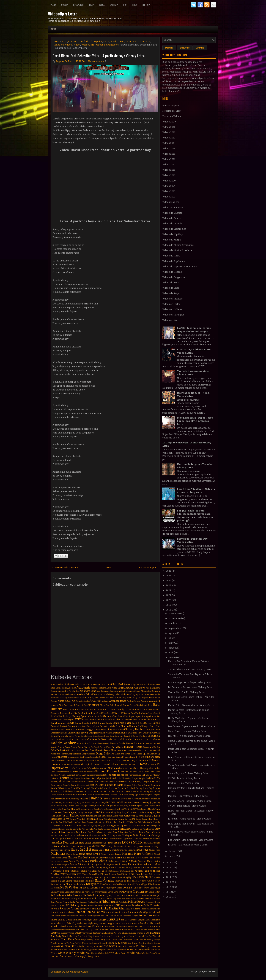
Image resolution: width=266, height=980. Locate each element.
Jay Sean (82, 803)
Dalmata (106, 744)
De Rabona (85, 750)
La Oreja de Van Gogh (80, 829)
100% (53, 685)
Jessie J (157, 803)
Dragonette (88, 757)
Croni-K (83, 739)
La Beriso (146, 822)
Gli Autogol (85, 788)
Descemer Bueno (125, 750)
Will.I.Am (150, 950)
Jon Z (69, 809)
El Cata (115, 761)
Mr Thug (124, 878)
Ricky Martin (109, 908)
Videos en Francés (172, 299)
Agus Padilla (118, 688)
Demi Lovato (97, 750)
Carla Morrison (146, 723)
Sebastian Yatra (142, 41)
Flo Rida (63, 781)
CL (73, 720)
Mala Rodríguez (130, 850)
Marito (59, 861)
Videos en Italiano (172, 309)
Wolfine (101, 953)
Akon (148, 688)
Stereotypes (56, 930)
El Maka (55, 765)
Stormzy (74, 930)
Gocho (105, 788)
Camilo (94, 723)
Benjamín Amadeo (144, 710)
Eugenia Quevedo (74, 775)
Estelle (146, 772)
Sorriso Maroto (132, 927)
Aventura (145, 701)
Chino (121, 730)
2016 (169, 868)
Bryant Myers (135, 716)
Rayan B (101, 905)
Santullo (82, 916)
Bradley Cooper (66, 716)
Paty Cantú (56, 899)
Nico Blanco (106, 884)
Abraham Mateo (152, 684)
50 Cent (87, 684)
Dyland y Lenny (129, 757)
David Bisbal (85, 41)
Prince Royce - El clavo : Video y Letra (188, 773)
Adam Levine (56, 688)
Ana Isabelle (100, 698)
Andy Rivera (127, 698)
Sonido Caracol (153, 923)
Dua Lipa (111, 757)
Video (77, 45)
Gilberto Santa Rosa (66, 788)
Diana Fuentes (61, 754)
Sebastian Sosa (116, 916)
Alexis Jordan (70, 694)
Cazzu (108, 726)
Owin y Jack (126, 892)
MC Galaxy (134, 846)
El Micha (63, 765)
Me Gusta (55, 871)
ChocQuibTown (152, 730)
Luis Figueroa (87, 846)
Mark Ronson (83, 861)
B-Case (85, 705)
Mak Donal (110, 850)
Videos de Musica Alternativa (178, 245)
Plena (53, 5)
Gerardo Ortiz (130, 785)
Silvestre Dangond (138, 920)
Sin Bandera (56, 923)
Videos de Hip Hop (173, 234)
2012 (169, 887)
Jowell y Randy (129, 809)
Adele (64, 688)
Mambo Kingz (72, 854)
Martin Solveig (121, 864)
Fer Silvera (123, 778)
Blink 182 (119, 713)
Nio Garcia (55, 888)
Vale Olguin (133, 943)
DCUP (146, 739)
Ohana (119, 888)
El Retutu (152, 765)
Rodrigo (60, 912)
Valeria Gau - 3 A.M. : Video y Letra (186, 692)
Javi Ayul (75, 803)
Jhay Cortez (69, 806)
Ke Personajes (90, 819)
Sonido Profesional (77, 926)
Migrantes (76, 874)
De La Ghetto (63, 750)
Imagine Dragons (153, 795)
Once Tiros (139, 888)
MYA (141, 846)
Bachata (114, 5)
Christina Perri (136, 733)
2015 (169, 872)
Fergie (142, 778)
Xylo (107, 953)
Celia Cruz (116, 726)
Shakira (113, 919)
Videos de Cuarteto (173, 218)
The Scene (105, 936)
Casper (90, 726)
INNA (120, 795)
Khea (150, 819)
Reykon (55, 909)
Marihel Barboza (134, 858)
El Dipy (131, 761)
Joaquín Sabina (117, 806)
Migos (67, 874)
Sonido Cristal (58, 926)
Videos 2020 (169, 181)
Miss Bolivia (149, 874)
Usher (111, 943)
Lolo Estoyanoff (59, 839)
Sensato (78, 920)
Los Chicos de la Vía (137, 839)
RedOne (109, 905)
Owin (116, 892)
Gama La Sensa (70, 785)
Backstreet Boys (144, 705)
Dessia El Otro (141, 750)
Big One (78, 713)
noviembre (175, 618)
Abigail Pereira (137, 685)
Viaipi (147, 946)
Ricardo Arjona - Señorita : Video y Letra (190, 801)
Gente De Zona (96, 785)
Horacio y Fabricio (109, 795)
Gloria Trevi (96, 788)
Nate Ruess (90, 881)
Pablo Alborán (58, 895)
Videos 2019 (169, 175)
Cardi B (135, 723)
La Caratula (155, 822)
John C (141, 806)
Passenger (155, 895)
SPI (150, 912)
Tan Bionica (128, 930)
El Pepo (96, 765)
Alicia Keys (111, 694)
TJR (92, 930)
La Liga (128, 826)
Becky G (123, 709)
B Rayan (78, 705)
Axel (61, 705)
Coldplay (119, 736)
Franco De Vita (88, 782)
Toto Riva (117, 940)
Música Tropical (171, 105)
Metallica (83, 871)
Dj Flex (146, 754)
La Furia (86, 826)
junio (171, 643)
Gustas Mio (78, 792)
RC (68, 905)
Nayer (117, 881)
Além (152, 694)
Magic (56, 850)
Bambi (66, 710)
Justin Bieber (70, 816)
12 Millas (60, 685)
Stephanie (155, 927)
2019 (169, 605)
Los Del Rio (151, 839)
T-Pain (81, 930)
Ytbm (157, 953)
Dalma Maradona (94, 744)
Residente (126, 905)
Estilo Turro (155, 772)
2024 (169, 581)
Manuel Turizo (114, 854)
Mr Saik (116, 878)
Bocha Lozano (148, 713)
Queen (62, 905)
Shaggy (102, 920)
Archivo (200, 48)
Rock (135, 5)
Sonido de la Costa (98, 926)
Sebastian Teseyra (130, 916)
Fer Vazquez (133, 778)
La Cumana (67, 826)
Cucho (110, 739)
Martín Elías (154, 864)
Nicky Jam (93, 884)
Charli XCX (70, 730)
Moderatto (78, 878)
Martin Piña (76, 864)
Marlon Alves (113, 861)
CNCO (79, 719)
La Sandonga (123, 829)
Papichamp (103, 895)
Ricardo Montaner (90, 909)
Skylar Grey (93, 923)
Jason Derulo (56, 803)
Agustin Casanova (135, 688)
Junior (58, 816)
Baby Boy (105, 705)
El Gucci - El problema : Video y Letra (188, 845)
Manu (103, 854)
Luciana (55, 846)
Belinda (132, 709)
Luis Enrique (75, 846)
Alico (118, 694)
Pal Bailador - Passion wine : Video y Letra (190, 687)
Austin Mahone (134, 701)
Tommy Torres (93, 940)
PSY (147, 892)
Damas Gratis (118, 743)
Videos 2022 (169, 191)
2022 (169, 590)
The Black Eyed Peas (109, 933)
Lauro (61, 835)
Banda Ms (75, 709)
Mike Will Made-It (103, 874)
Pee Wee (122, 899)
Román (109, 912)
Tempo (71, 933)
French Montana (129, 781)
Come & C (128, 736)
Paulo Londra (99, 899)
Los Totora (109, 843)
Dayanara (148, 747)
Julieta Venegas (147, 812)
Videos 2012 (169, 138)
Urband (103, 943)
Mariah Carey (98, 858)
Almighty (134, 694)
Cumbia (65, 5)
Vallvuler (81, 946)
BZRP (98, 705)
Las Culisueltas (121, 832)
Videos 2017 (169, 164)
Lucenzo (156, 843)
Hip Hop (146, 5)
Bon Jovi (55, 716)
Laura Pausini (146, 832)
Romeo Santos (95, 912)
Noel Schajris (91, 888)
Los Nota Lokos (83, 843)
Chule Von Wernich (151, 733)
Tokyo (83, 940)
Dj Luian (154, 754)
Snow (121, 923)
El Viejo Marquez (100, 768)
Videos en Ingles (171, 304)
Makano (120, 850)
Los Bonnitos (102, 839)
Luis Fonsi (100, 846)
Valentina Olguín (146, 943)
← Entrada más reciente (65, 568)
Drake (96, 757)
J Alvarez (83, 799)
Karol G (149, 816)
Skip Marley (78, 923)
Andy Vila (137, 698)
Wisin (61, 953)
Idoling (131, 795)
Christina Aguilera (120, 733)
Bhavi (72, 713)
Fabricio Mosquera (118, 775)
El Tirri (79, 768)
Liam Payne (94, 835)
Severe (96, 920)
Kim (69, 822)
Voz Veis (118, 950)
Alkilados (125, 694)
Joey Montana (131, 806)
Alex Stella (125, 691)
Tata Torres (148, 930)
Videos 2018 (88, 45)
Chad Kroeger (143, 726)
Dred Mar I (103, 757)
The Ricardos (75, 936)
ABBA (100, 685)
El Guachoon (142, 761)
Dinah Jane (119, 754)
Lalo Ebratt (82, 832)
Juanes (97, 812)
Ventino (132, 946)
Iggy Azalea (140, 795)
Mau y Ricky (102, 867)
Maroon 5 (125, 861)
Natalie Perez (78, 881)
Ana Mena (110, 698)
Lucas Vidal (147, 843)
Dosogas (72, 757)
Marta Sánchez (139, 861)
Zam (52, 956)
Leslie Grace (82, 835)
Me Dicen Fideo (153, 868)
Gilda (78, 788)
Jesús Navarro (56, 806)
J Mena (107, 799)
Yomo (152, 953)
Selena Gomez (66, 920)
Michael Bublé (128, 871)
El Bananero (100, 761)
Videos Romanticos (173, 207)
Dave (109, 747)
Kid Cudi (59, 822)
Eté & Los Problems (59, 775)
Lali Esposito (68, 832)
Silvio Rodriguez (153, 920)
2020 (169, 600)
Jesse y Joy (148, 802)
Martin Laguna (63, 864)
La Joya (102, 826)
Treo (141, 940)
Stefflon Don (144, 927)
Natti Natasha (104, 881)
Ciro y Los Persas (73, 736)
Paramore (125, 895)
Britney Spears (81, 716)
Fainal (139, 775)
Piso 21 (98, 902)
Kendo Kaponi (111, 819)
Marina (145, 858)
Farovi (56, 778)
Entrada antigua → (149, 568)
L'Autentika (111, 822)
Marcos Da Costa (79, 857)
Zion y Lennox (67, 956)
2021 (169, 595)
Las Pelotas (134, 832)
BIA (90, 705)
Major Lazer (98, 850)
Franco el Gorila (114, 782)
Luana (118, 843)
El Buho (109, 761)
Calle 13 (119, 720)
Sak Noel (156, 912)
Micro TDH (60, 874)
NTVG (140, 877)
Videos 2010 (169, 127)
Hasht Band (155, 792)
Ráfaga (145, 912)
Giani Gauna (144, 785)
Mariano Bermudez (116, 858)
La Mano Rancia (140, 826)
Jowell (117, 809)
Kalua (110, 816)
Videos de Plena (171, 256)
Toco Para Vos (71, 939)
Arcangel (95, 701)
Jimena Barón (102, 806)
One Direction (152, 888)
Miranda (139, 874)
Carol (84, 726)
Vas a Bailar (123, 946)
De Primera (76, 750)
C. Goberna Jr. (66, 720)
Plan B (114, 902)
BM (93, 705)
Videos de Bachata (172, 213)
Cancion (73, 41)
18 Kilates (69, 684)
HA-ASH (133, 792)
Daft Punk (82, 744)
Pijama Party (69, 902)
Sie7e (127, 920)
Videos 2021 (169, 186)
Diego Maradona (89, 754)
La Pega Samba (97, 829)
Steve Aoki (65, 930)
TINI (87, 930)
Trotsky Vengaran (58, 943)
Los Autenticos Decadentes (81, 839)
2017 (169, 863)
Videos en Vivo (170, 320)
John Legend (150, 806)
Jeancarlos (100, 803)
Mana (82, 854)
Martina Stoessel (137, 864)
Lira (148, 835)
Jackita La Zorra (119, 799)
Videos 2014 (169, 148)
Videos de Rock (171, 283)
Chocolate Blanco (66, 733)
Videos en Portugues (173, 315)
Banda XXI (103, 709)
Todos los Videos (63, 45)
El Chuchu (123, 761)
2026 (169, 571)
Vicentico (155, 946)
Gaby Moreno (56, 785)
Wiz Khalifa (92, 953)
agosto (172, 633)
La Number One (63, 829)
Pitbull (106, 902)
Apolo (86, 701)
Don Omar (62, 757)
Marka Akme (98, 861)
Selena (54, 920)
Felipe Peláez (113, 778)
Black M (111, 713)
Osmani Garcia (107, 892)
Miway (70, 877)
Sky (85, 923)
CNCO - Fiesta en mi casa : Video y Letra (190, 669)
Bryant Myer (123, 716)
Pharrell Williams (145, 899)
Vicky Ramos (57, 950)
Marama (128, 854)
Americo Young (86, 697)
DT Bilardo (154, 739)
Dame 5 (131, 743)
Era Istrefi (133, 772)
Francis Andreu (75, 782)
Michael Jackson (143, 871)
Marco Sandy (62, 858)
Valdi (125, 943)
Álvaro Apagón (81, 956)
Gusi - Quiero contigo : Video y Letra (187, 731)
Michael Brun (116, 871)
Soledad (142, 923)
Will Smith (140, 950)
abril (171, 653)
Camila (70, 723)
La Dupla (77, 826)
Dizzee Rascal (136, 754)
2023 (169, 585)
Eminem (101, 771)
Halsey (146, 792)
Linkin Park (139, 835)
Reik (117, 905)
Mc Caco (142, 867)
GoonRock (131, 788)
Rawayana (92, 905)
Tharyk (85, 933)
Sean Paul (104, 916)
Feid (94, 778)
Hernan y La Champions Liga (78, 795)
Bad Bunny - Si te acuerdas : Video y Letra (190, 840)
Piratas (91, 902)
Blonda (127, 713)
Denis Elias (110, 750)
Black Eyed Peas (99, 713)
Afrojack (72, 688)
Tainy (96, 930)
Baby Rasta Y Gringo (120, 705)
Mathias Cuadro (59, 867)
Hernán (97, 795)
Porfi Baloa (123, 902)
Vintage (99, 950)
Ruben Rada (136, 912)
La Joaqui (94, 826)
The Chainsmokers (127, 933)
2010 (169, 897)
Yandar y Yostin (119, 953)
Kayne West (76, 819)
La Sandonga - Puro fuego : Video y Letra (190, 682)
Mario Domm (154, 858)
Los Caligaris (124, 839)
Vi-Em (140, 946)
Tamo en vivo (115, 930)
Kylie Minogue (100, 822)
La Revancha (109, 829)
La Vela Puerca (147, 829)
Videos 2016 (169, 159)
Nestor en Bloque (64, 884)
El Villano (113, 768)
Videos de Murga (172, 240)
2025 (169, 576)
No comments (96, 61)
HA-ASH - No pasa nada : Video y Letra (189, 736)
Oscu (97, 892)
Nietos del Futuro (134, 884)
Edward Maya (56, 761)
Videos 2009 (169, 122)
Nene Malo (146, 881)
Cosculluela (154, 736)
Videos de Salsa (171, 288)
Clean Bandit (98, 736)
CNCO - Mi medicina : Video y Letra (187, 806)
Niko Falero (154, 884)
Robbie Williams (148, 909)
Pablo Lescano (75, 895)
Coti (52, 739)
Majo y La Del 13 (81, 850)
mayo (172, 648)
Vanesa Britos (108, 946)
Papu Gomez (114, 895)
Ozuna (138, 891)
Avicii (153, 701)
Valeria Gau (68, 946)
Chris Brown (81, 733)
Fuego (145, 782)
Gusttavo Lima (122, 792)
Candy (109, 723)
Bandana (113, 710)
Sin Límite (67, 923)
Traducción (127, 940)
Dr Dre (80, 757)
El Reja (141, 764)
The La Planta (153, 933)
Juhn (117, 812)
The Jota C (141, 933)
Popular (169, 48)
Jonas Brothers (80, 809)
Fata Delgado (75, 778)
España (98, 41)
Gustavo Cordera (107, 791)
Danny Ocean (77, 747)
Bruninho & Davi (97, 716)
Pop (125, 5)
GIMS (157, 782)
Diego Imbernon (75, 754)
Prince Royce (137, 902)
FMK (105, 775)
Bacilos (133, 705)
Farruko (64, 778)
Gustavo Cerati (91, 791)
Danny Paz (89, 747)
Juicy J (123, 812)
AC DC (106, 684)
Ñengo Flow (93, 956)
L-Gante (121, 822)
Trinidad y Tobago (152, 940)
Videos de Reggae (172, 272)
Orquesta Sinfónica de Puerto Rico (79, 892)
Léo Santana (118, 846)
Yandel (131, 953)
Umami (85, 943)
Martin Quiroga (91, 864)
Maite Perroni (65, 850)
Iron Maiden (72, 799)
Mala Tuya (143, 850)
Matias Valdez (88, 867)
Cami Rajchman (58, 723)
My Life (132, 877)
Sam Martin (56, 916)
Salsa (102, 5)
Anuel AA (70, 701)
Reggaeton (78, 5)
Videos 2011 (169, 132)
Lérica (126, 846)
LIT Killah (130, 822)
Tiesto (131, 936)
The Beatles (94, 933)
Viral (105, 950)
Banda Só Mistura (89, 710)
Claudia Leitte (87, 736)
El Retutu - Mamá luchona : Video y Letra (190, 819)
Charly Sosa (100, 730)
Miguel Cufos (88, 874)
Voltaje (110, 950)
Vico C (66, 950)
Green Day (148, 788)
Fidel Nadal (150, 778)
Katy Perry (63, 819)
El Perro (104, 765)
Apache (80, 701)
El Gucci (154, 760)
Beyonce (64, 713)
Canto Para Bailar (122, 723)
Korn (79, 822)
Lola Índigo (155, 835)
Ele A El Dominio (125, 768)
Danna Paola (64, 747)
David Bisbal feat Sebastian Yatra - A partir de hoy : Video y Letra (98, 56)
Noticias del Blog (171, 111)
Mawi (111, 867)
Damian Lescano (145, 743)
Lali (59, 832)
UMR (78, 943)
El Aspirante (89, 761)
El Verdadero (87, 768)
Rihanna (124, 908)
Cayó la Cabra (99, 726)
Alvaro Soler (144, 694)
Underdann (94, 943)
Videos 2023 (169, 197)
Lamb (101, 832)
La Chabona (56, 826)
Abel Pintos (124, 684)
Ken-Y (102, 819)
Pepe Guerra (131, 899)
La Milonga (153, 826)
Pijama (59, 902)
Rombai (80, 912)
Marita (53, 861)
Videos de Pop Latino (174, 261)
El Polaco (113, 765)
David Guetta (134, 747)
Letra (106, 41)
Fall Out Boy (148, 775)
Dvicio (119, 757)
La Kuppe (120, 826)
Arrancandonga (118, 701)
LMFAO (138, 822)
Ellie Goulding (139, 768)
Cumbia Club (119, 739)
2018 (64, 41)
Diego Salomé (105, 753)
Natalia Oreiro (65, 881)
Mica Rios (93, 871)
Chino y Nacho (134, 729)
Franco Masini (101, 782)
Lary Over (108, 832)
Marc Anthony (144, 854)
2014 (169, 877)
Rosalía (127, 912)
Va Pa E (119, 943)
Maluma (58, 854)
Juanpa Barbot (109, 812)
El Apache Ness (76, 761)
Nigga (145, 884)
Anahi (118, 698)
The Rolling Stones (90, 936)
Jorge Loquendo (108, 809)
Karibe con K (131, 816)
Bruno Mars (111, 716)
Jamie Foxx (146, 799)
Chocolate (55, 733)
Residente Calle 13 (142, 905)
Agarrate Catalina (98, 688)
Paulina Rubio (84, 899)
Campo (102, 723)
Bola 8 (157, 713)
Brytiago (146, 716)
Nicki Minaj (79, 884)
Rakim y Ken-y (79, 905)
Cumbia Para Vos (134, 739)
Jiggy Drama (89, 806)
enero (172, 856)
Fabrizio (132, 775)
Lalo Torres (93, 832)
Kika (65, 822)
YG (111, 953)
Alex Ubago (135, 691)
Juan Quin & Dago (84, 812)
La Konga (110, 826)
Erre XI (140, 772)
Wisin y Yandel (76, 953)
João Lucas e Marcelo (146, 809)
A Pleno (94, 685)
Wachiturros (128, 950)
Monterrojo (100, 877)
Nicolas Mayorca (120, 884)
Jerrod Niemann (135, 803)
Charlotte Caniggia (84, 730)
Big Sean (86, 713)
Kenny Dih (123, 819)
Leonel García (69, 835)
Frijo (140, 782)
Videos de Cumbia (172, 223)
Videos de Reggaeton (108, 45)
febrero (173, 851)
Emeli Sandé (66, 772)
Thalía (78, 933)
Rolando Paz (69, 912)
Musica (114, 41)
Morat (110, 877)
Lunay (110, 846)
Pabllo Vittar (154, 892)
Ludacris (64, 846)
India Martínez (58, 799)
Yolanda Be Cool (143, 953)
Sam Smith (66, 916)
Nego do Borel (133, 881)
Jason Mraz (66, 803)
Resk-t (157, 905)
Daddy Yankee (63, 743)
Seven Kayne (87, 920)
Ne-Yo (123, 881)
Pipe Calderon (81, 902)
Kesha (132, 819)
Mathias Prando (74, 868)
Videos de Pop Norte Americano (180, 267)
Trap (91, 5)
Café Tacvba (90, 720)
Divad (127, 754)
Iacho (126, 795)
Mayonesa (133, 868)
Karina (142, 816)
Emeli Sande (56, 772)
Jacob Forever (134, 799)
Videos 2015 (169, 154)
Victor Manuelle (77, 950)
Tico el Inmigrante (119, 936)
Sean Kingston (93, 916)
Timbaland (139, 936)
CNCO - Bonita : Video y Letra (184, 778)
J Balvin (95, 798)
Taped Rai (139, 930)
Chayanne (112, 729)
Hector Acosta (57, 795)
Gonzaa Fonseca (117, 788)
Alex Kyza (101, 691)
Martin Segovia (107, 864)
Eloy (147, 768)
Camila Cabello (82, 723)
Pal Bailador (90, 895)
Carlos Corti (62, 726)
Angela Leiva (148, 698)
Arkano (105, 701)
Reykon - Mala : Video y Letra (184, 783)
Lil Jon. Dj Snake (114, 835)
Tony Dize (106, 940)
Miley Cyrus (128, 874)
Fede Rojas (86, 778)
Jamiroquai (155, 799)
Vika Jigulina (90, 950)
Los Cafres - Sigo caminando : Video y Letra (192, 726)
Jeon (126, 803)
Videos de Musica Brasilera (177, 250)
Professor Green (153, 902)
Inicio (53, 29)
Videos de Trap (171, 293)
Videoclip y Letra (63, 14)
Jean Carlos (91, 803)
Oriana (54, 892)
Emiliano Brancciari (87, 772)
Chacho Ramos (129, 726)
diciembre (174, 614)
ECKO (144, 757)
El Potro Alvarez (127, 765)
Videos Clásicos (171, 202)
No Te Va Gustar (71, 887)
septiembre (175, 628)
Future (151, 781)
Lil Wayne (127, 835)
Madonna (149, 846)
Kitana (74, 822)
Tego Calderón (62, 933)
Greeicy (139, 788)
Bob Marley (136, 713)
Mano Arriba (93, 854)
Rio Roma (135, 909)
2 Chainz (79, 685)
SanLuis (75, 916)
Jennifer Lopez (114, 802)
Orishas (61, 892)
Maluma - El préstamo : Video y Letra (188, 796)
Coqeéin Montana (140, 736)
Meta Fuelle (75, 871)
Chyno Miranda (58, 736)
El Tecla (72, 768)
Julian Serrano (133, 812)
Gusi (71, 792)
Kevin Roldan (142, 819)
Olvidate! (128, 888)
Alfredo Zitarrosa (98, 694)
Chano (61, 729)
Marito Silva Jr (69, 861)
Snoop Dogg (106, 923)
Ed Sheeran (153, 757)
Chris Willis (105, 733)
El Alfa (65, 761)
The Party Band (59, 936)
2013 (169, 882)
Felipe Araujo (102, 778)
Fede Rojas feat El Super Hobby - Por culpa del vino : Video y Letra (196, 421)
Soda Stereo (131, 923)
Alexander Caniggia (150, 691)
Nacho (149, 877)
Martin (150, 861)
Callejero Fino (131, 720)
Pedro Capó (112, 899)
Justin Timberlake (88, 816)
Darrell (103, 747)
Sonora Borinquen (117, 927)
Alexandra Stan (57, 694)
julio (171, 638)
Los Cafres (113, 839)
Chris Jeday (94, 733)
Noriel (102, 888)
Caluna (141, 720)
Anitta (61, 701)
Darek (97, 747)
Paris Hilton (136, 895)
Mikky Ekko (116, 874)
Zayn (57, 956)
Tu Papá (71, 943)
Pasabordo (146, 895)
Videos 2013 (169, 143)
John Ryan (62, 809)
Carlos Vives (75, 726)
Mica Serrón (104, 871)
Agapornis (83, 688)
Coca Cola (109, 736)
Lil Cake (103, 835)
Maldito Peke (154, 850)
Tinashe (148, 936)
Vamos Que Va (92, 946)
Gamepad (81, 785)
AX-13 (114, 684)
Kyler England (88, 822)
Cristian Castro (72, 739)
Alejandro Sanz (88, 691)
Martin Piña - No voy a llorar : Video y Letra (191, 705)
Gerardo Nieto (115, 785)
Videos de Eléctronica (174, 229)
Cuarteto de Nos (97, 739)
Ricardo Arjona (70, 908)
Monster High (88, 878)
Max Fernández (122, 868)
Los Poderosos (98, 843)
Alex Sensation (113, 691)
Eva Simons (87, 775)
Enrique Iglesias (118, 771)
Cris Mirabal (60, 739)
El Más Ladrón (74, 765)
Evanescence (97, 775)
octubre (173, 623)
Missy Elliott (61, 878)
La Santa (135, 829)
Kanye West (118, 816)
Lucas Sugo (132, 842)
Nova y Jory (111, 888)
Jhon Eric (79, 806)
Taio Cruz (103, 930)
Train (136, 940)
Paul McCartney (69, 899)
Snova (115, 923)
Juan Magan (69, 812)
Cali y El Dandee (105, 720)
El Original (86, 765)
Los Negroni (66, 843)
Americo (72, 698)
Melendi (65, 871)
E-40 (138, 757)
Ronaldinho (118, 912)
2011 (169, 892)
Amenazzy (63, 698)
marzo (172, 658)
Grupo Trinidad (62, 792)
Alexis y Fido (83, 694)
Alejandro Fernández (69, 691)
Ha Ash (140, 792)
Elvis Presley (154, 768)
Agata (109, 688)
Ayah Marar (69, 705)
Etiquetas (185, 48)
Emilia (75, 772)
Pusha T (54, 905)
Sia (123, 920)
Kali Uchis (102, 816)
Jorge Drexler (94, 809)
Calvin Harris (153, 720)
